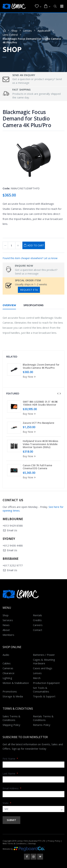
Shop (14, 31)
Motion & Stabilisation (16, 683)
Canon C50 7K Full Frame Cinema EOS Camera (37, 467)
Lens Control (10, 35)
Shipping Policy (11, 725)
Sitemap (32, 843)
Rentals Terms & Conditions (43, 718)
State (7, 803)
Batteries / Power (44, 655)
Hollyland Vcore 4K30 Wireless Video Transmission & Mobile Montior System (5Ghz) (40, 444)
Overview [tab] (9, 305)
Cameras (8, 668)
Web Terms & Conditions (14, 843)
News (6, 625)
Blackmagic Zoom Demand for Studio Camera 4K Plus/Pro (41, 366)
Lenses (27, 31)
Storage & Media (13, 696)
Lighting (7, 678)
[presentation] (58, 394)
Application (44, 31)
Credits (37, 620)
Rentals (38, 615)
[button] (38, 6)
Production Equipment (46, 683)
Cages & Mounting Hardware (44, 661)
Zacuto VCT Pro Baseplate (38, 423)
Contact (38, 630)
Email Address (12, 788)
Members (9, 635)
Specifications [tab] (33, 305)
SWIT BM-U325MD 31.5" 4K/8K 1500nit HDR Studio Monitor (40, 403)
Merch (37, 678)
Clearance (9, 673)
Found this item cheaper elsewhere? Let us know (30, 258)
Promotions (10, 691)
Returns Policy (42, 725)
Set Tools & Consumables (41, 690)
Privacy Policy (54, 841)
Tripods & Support (44, 696)
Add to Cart (36, 245)
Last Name (10, 774)
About (6, 630)
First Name (10, 759)
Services (8, 620)
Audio (6, 655)
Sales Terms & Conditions (11, 718)
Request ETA (29, 290)
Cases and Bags (43, 668)
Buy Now (30, 377)
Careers (38, 625)
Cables (7, 663)
